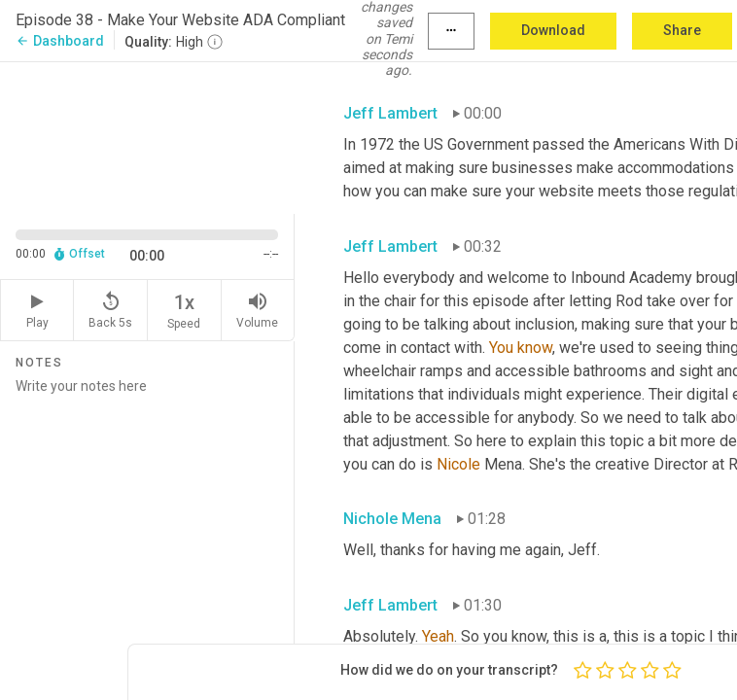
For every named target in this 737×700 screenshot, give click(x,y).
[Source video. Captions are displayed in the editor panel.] (147, 136)
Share (682, 30)
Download (553, 30)
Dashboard (60, 41)
